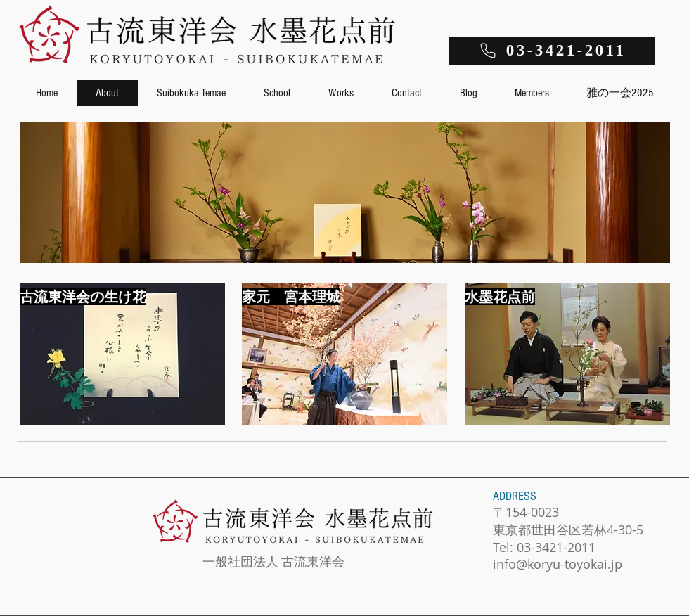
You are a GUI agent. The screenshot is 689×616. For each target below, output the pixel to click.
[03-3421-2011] (552, 51)
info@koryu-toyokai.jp (558, 564)
